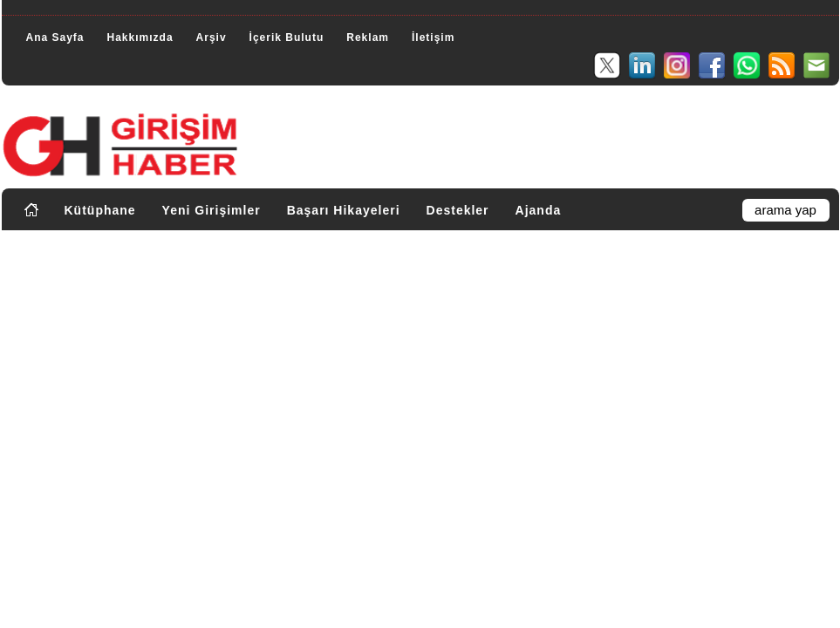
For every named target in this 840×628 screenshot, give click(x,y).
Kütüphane (100, 210)
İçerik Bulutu (287, 38)
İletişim (433, 38)
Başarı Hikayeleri (344, 210)
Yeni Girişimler (212, 210)
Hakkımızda (140, 38)
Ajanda (539, 210)
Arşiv (212, 38)
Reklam (368, 38)
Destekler (458, 210)
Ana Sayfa (55, 38)
